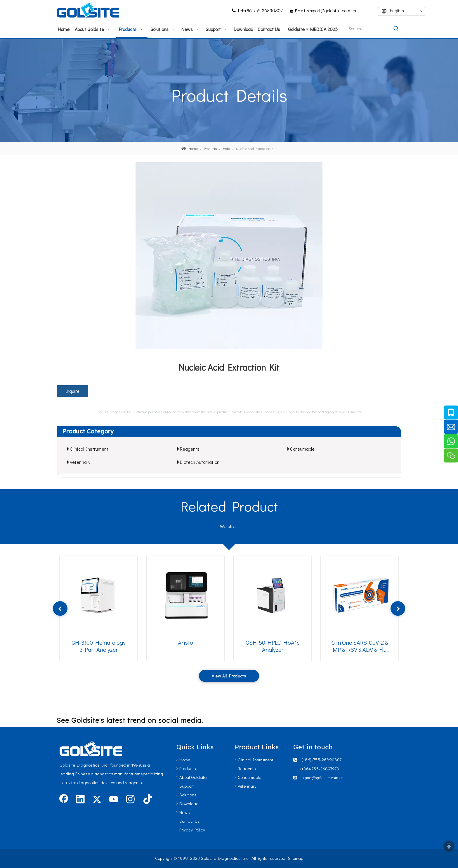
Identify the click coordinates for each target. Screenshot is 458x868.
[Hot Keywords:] (396, 29)
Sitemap (296, 858)
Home (185, 760)
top (449, 846)
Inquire (72, 391)
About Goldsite (193, 777)
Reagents (190, 449)
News (185, 812)
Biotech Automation (200, 462)
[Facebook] (64, 800)
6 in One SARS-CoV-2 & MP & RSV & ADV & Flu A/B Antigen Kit (360, 646)
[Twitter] (97, 800)
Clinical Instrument (89, 449)
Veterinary (80, 462)
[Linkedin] (80, 800)
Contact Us (190, 821)
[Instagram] (130, 800)
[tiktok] (147, 800)
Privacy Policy (192, 830)
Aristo (185, 643)
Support (187, 786)
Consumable (302, 449)
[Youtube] (114, 800)
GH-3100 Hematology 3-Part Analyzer (99, 646)
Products (188, 768)
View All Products (229, 676)
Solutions (188, 795)
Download (189, 803)
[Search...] (370, 29)
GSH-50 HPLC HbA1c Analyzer (273, 646)
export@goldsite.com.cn (332, 10)
